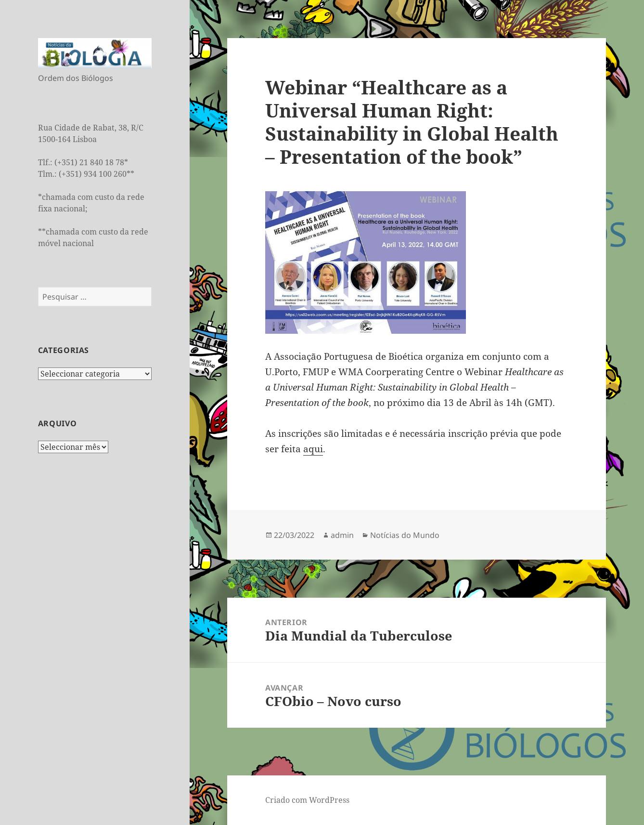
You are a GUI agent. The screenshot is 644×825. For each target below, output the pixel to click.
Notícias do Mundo (405, 535)
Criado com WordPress (307, 800)
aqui (313, 449)
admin (342, 535)
